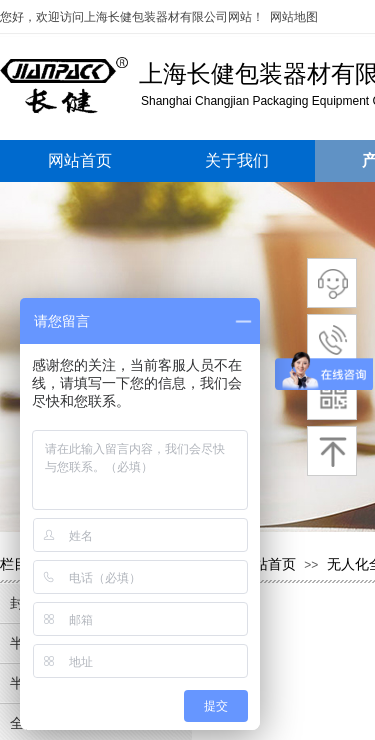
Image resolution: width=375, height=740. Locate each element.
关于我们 (237, 160)
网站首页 (80, 160)
